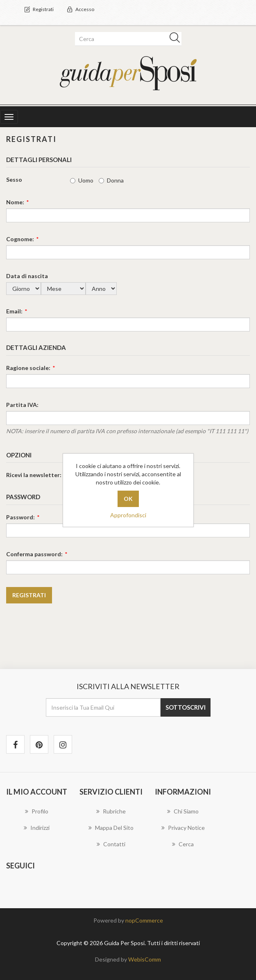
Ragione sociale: (28, 368)
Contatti (111, 844)
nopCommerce (144, 920)
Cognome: (20, 239)
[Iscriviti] (103, 707)
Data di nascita (27, 276)
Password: (20, 517)
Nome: (15, 202)
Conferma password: (34, 554)
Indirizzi (37, 828)
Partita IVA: (22, 405)
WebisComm (145, 959)
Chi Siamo (183, 811)
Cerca (183, 844)
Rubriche (111, 811)
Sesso (14, 179)
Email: (14, 311)
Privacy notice (183, 828)
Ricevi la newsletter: (34, 475)
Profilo (37, 811)
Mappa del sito (111, 828)
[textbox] (127, 39)
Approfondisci (128, 515)
